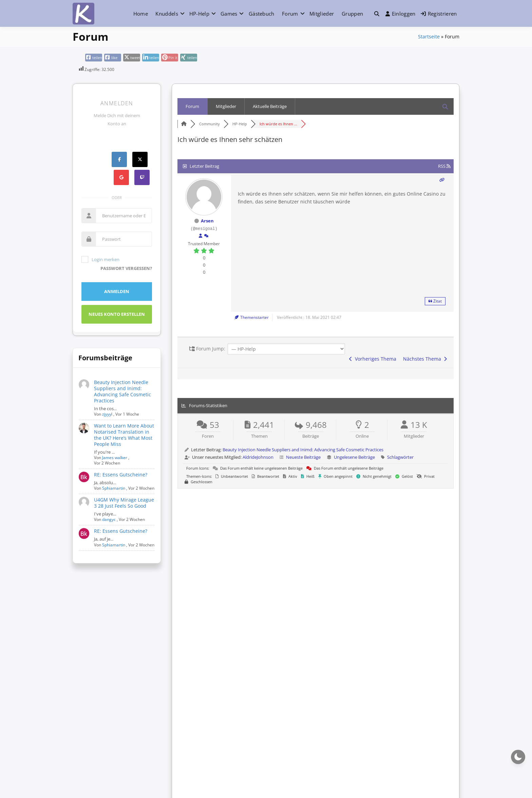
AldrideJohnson (258, 457)
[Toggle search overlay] (377, 14)
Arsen (207, 221)
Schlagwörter (400, 457)
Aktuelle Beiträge (270, 106)
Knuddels (167, 14)
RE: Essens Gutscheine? (121, 475)
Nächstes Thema (425, 359)
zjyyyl (107, 414)
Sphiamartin (114, 488)
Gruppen (352, 14)
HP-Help (199, 14)
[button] (377, 14)
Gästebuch (262, 14)
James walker (115, 458)
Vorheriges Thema (373, 359)
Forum (290, 14)
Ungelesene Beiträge (354, 457)
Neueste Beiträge (303, 457)
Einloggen (401, 14)
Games (229, 14)
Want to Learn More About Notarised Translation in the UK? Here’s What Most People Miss (124, 435)
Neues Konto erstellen (117, 314)
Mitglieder (322, 14)
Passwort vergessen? (126, 268)
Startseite (429, 37)
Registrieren (439, 14)
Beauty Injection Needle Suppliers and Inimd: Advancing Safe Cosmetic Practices (122, 391)
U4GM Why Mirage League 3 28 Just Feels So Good (124, 503)
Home (141, 14)
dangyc (109, 519)
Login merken (100, 259)
